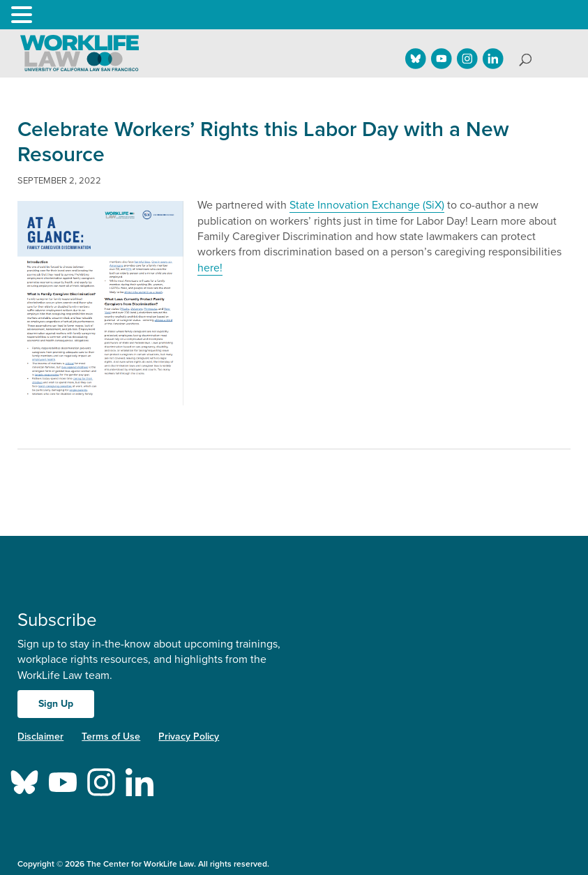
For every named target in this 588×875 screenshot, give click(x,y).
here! (210, 268)
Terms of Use (111, 736)
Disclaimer (40, 736)
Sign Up (56, 704)
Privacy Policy (189, 736)
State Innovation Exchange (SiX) (367, 205)
